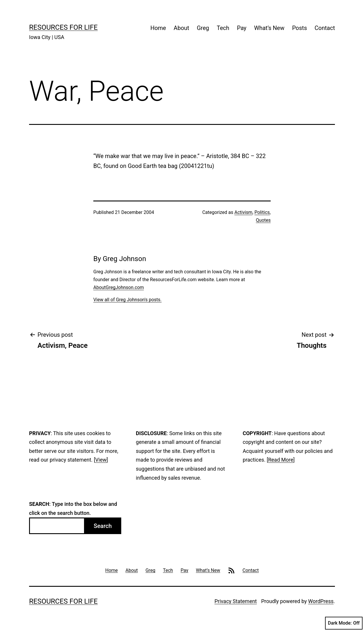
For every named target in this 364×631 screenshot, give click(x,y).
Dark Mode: (344, 623)
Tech (223, 28)
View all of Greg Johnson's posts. (127, 300)
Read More (281, 460)
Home (158, 28)
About (181, 28)
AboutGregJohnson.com (119, 287)
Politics (262, 212)
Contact (325, 28)
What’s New (269, 28)
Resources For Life (63, 27)
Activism (243, 212)
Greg (203, 28)
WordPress (321, 601)
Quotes (263, 220)
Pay (242, 28)
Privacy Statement (236, 601)
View (101, 460)
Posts (300, 28)
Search (103, 526)
